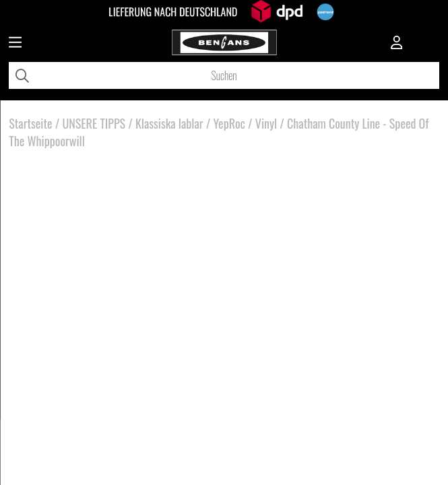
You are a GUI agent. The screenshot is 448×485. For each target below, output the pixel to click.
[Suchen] (224, 75)
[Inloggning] (397, 44)
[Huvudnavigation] (15, 44)
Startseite (30, 123)
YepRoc (229, 123)
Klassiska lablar (169, 123)
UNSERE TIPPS (94, 123)
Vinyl (266, 123)
